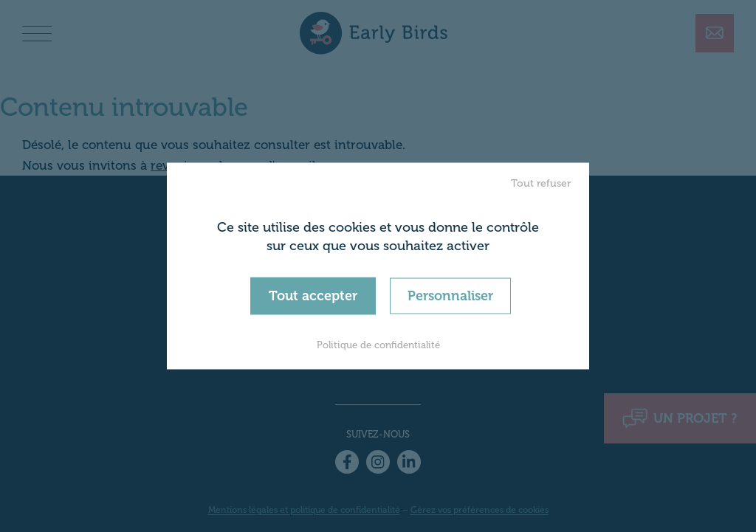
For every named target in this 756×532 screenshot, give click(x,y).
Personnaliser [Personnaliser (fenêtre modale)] (450, 295)
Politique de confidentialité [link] (378, 345)
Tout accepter (313, 295)
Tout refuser (541, 183)
